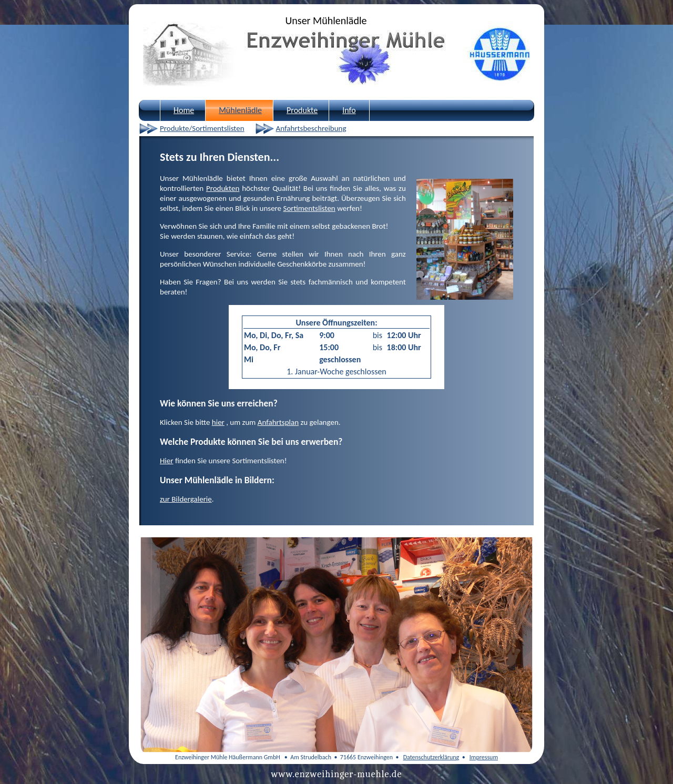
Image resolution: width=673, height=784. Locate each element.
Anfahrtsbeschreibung (311, 128)
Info (349, 110)
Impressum (484, 757)
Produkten (223, 188)
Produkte (302, 110)
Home (184, 110)
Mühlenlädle (240, 110)
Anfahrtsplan (278, 422)
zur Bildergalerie (186, 499)
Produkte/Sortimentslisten (202, 128)
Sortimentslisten (309, 208)
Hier (166, 461)
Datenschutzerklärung (431, 757)
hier (218, 422)
